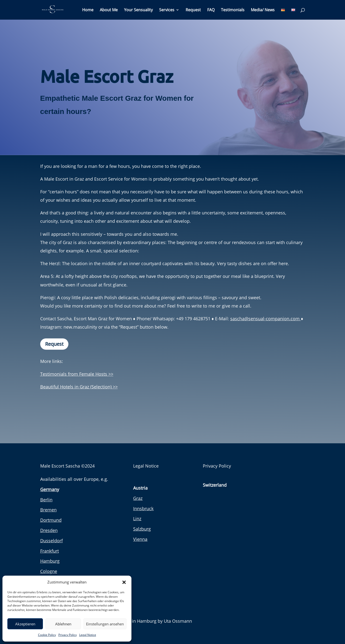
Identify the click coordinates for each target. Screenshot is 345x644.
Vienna (140, 539)
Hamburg (50, 561)
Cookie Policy (47, 635)
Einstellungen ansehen (105, 624)
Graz (138, 498)
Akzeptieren (25, 624)
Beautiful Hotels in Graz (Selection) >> (79, 387)
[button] (124, 582)
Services (167, 10)
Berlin (46, 500)
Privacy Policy (68, 635)
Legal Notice (88, 635)
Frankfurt (50, 551)
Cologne (49, 571)
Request (193, 10)
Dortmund (51, 520)
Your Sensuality (138, 10)
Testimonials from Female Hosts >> (77, 374)
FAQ (211, 10)
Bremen (48, 510)
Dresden (49, 530)
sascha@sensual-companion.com (266, 319)
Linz (137, 519)
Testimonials (233, 10)
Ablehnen (63, 624)
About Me (109, 10)
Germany (50, 489)
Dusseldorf (51, 541)
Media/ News (263, 10)
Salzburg (142, 529)
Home (88, 10)
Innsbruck (143, 508)
